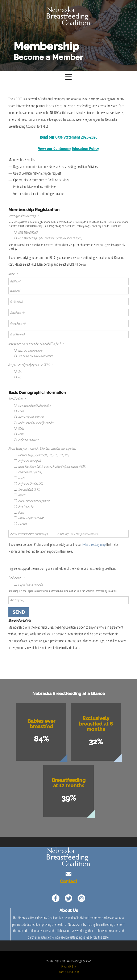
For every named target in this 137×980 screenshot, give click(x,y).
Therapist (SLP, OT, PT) (27, 489)
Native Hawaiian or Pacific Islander (34, 423)
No (18, 377)
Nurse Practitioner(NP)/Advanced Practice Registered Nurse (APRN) (50, 466)
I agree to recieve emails (29, 584)
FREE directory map (94, 544)
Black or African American (29, 417)
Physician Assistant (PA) (28, 472)
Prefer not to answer (26, 440)
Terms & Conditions (69, 972)
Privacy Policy (68, 967)
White (19, 428)
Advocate (21, 524)
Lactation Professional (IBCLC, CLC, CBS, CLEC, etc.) (41, 455)
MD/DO (20, 478)
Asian (19, 411)
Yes (18, 371)
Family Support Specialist (29, 518)
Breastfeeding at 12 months (68, 783)
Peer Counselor (24, 507)
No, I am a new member (28, 350)
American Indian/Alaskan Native (32, 405)
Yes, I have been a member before (33, 356)
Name (12, 274)
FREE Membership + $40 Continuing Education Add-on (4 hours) (48, 238)
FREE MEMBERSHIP (26, 232)
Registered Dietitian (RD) (28, 484)
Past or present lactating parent (32, 501)
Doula (19, 512)
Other (19, 434)
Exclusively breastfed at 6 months (96, 724)
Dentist (20, 495)
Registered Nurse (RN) (27, 461)
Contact (68, 881)
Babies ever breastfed (41, 724)
